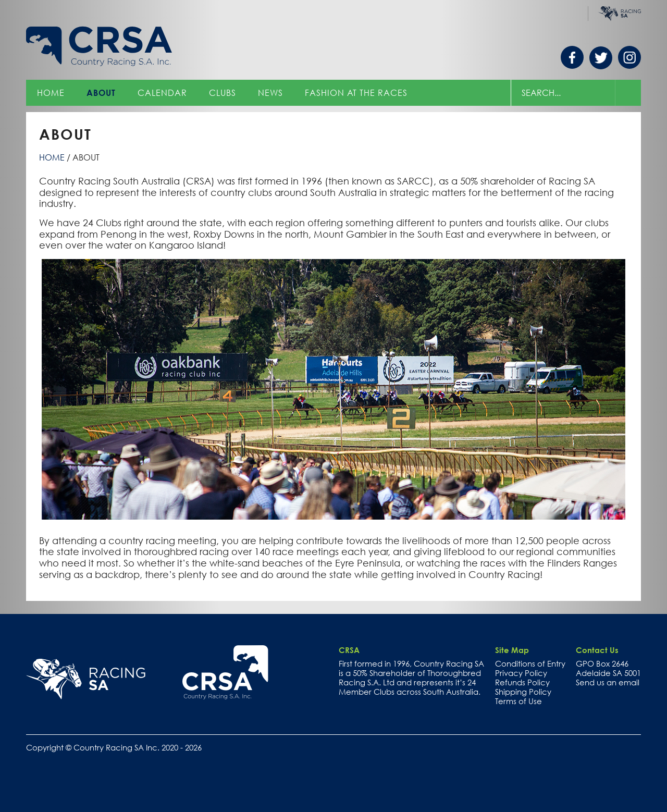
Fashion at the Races (356, 93)
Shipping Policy (523, 692)
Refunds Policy (522, 682)
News (270, 93)
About (101, 93)
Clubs (223, 93)
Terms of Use (518, 701)
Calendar (162, 93)
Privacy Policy (521, 673)
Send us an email (608, 682)
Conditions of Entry (530, 663)
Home (51, 93)
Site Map (512, 650)
